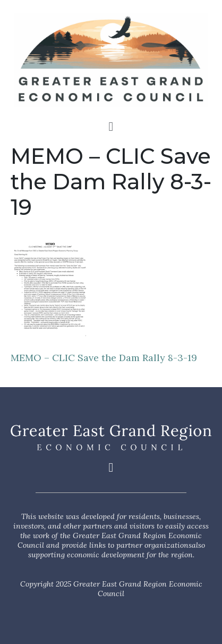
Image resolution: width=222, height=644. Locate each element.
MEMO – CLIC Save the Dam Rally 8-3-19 (104, 358)
